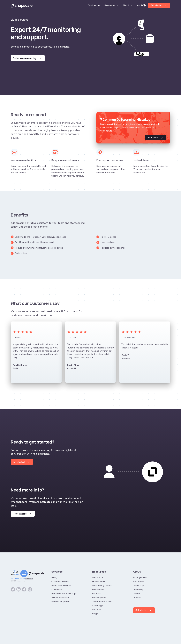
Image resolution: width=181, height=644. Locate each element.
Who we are (139, 582)
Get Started (98, 578)
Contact (137, 598)
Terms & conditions (102, 602)
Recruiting (138, 590)
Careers (137, 594)
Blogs (95, 614)
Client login (98, 606)
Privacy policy (99, 598)
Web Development (61, 602)
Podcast (96, 594)
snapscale (29, 579)
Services (95, 6)
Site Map (97, 610)
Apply (142, 6)
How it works (22, 514)
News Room (98, 590)
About (129, 6)
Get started (159, 5)
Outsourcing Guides (102, 586)
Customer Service (60, 582)
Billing (54, 578)
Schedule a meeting (27, 58)
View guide (156, 138)
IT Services (57, 590)
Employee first (140, 578)
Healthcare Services (61, 586)
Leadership (138, 586)
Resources (112, 6)
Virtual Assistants (60, 598)
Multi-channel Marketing (63, 594)
